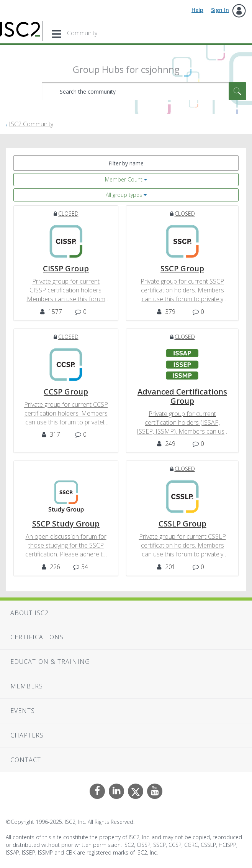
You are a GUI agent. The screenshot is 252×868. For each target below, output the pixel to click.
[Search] (144, 91)
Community (82, 33)
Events (23, 711)
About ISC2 (29, 613)
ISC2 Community (31, 124)
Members (27, 686)
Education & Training (50, 662)
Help (197, 10)
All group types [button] (124, 195)
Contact (26, 760)
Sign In (220, 10)
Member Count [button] (124, 179)
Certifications (37, 637)
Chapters (27, 735)
